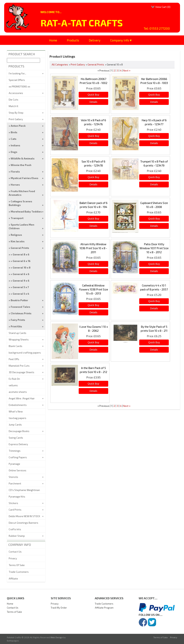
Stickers (13, 503)
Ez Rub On (14, 379)
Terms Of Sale (17, 565)
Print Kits (16, 326)
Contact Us (15, 552)
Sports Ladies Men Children (21, 226)
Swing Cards (16, 438)
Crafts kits (15, 529)
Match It (14, 106)
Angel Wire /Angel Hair (22, 398)
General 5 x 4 (21, 294)
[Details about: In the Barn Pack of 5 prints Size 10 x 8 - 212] (93, 391)
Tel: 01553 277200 (157, 28)
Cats (14, 139)
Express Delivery (18, 444)
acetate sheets (18, 392)
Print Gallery (78, 64)
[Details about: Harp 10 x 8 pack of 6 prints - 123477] (154, 143)
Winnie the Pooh (21, 165)
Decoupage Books (19, 431)
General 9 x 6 (21, 281)
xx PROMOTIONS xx (19, 86)
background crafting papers (25, 353)
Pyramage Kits (17, 496)
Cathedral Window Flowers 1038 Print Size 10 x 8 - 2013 (93, 289)
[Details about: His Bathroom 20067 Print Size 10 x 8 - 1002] (93, 102)
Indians (15, 145)
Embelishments (18, 405)
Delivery (95, 40)
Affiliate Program (104, 608)
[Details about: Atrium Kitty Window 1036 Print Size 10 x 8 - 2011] (93, 271)
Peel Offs (14, 359)
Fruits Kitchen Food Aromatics (22, 193)
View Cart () (163, 7)
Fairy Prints (18, 320)
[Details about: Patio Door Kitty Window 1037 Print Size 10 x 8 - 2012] (154, 271)
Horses (15, 185)
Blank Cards (15, 346)
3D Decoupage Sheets (21, 372)
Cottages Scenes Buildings (20, 203)
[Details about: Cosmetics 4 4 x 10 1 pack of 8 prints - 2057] (154, 308)
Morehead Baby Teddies (26, 211)
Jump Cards (15, 425)
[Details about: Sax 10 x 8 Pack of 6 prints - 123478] (93, 184)
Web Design (57, 637)
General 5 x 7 (21, 287)
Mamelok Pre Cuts (19, 366)
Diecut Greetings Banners (23, 523)
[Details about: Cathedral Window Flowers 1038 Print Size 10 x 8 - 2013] (93, 312)
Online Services (17, 470)
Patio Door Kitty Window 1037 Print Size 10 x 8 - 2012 (154, 248)
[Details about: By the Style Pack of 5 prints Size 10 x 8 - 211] (154, 350)
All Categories (60, 64)
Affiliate (13, 578)
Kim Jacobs (18, 241)
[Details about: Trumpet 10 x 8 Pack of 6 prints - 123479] (154, 184)
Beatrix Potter (19, 300)
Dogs (14, 152)
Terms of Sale (14, 612)
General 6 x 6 (21, 274)
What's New (16, 411)
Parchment (15, 483)
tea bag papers (17, 418)
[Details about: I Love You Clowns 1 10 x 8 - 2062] (93, 350)
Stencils (13, 477)
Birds (14, 132)
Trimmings (15, 451)
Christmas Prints (21, 313)
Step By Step (16, 113)
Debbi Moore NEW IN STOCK (24, 516)
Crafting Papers (18, 457)
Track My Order (59, 608)
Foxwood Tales (20, 307)
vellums (13, 385)
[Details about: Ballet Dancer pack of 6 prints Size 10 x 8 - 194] (93, 226)
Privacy (13, 558)
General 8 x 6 (21, 254)
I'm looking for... (17, 73)
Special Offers (17, 80)
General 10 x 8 (22, 267)
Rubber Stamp (17, 536)
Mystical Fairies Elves (24, 178)
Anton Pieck (18, 126)
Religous (16, 235)
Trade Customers (19, 572)
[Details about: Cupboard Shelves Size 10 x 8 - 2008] (154, 226)
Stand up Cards (17, 333)
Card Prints (15, 510)
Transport (17, 218)
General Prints (96, 64)
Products (73, 40)
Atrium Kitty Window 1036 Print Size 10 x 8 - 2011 (93, 248)
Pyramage (14, 464)
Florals (15, 171)
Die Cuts (14, 100)
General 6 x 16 (22, 261)
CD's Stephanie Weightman (24, 490)
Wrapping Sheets (19, 339)
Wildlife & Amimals (23, 158)
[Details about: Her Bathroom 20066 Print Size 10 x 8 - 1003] (154, 102)
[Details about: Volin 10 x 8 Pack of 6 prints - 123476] (93, 143)
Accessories (16, 93)
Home (53, 40)
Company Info (120, 40)
